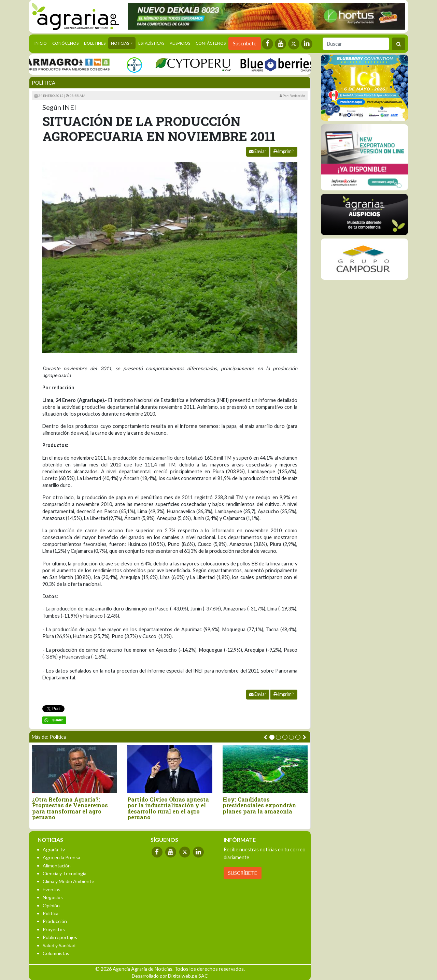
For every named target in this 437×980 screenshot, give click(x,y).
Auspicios (180, 43)
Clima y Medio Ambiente (68, 881)
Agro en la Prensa (61, 857)
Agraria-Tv (54, 849)
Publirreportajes (60, 937)
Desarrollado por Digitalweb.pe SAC (170, 976)
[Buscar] (356, 44)
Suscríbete (245, 44)
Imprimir (284, 151)
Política (44, 83)
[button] (272, 737)
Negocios (53, 897)
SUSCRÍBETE (243, 873)
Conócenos (65, 43)
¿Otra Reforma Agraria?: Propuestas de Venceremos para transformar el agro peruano (70, 808)
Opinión (51, 905)
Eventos (52, 889)
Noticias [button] (120, 43)
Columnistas (56, 953)
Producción (55, 921)
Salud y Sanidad (59, 945)
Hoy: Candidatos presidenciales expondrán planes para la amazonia (259, 805)
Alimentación (57, 866)
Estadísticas (151, 43)
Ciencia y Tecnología (65, 873)
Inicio (42, 43)
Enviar (258, 151)
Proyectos (54, 929)
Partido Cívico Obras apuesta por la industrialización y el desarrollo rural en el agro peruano (168, 808)
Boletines (95, 43)
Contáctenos (211, 43)
